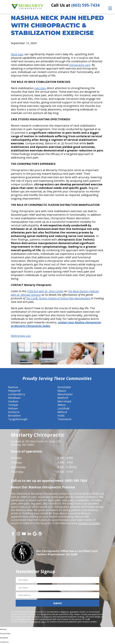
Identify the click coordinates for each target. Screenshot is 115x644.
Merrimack (64, 401)
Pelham (13, 408)
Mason (62, 391)
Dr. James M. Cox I (38, 622)
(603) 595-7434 (85, 5)
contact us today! (89, 523)
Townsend (64, 419)
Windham (14, 398)
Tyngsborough (18, 419)
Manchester (65, 394)
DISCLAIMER (20, 619)
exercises (40, 88)
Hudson (13, 401)
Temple (13, 405)
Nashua (13, 387)
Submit (58, 603)
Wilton (62, 405)
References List (21, 336)
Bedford (63, 398)
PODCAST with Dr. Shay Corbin (45, 291)
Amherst (14, 412)
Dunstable (64, 387)
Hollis (61, 416)
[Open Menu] (110, 8)
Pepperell (14, 391)
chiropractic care (80, 65)
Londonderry (17, 394)
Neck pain (17, 54)
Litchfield (63, 408)
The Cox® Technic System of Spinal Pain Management (58, 298)
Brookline (14, 416)
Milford (62, 412)
